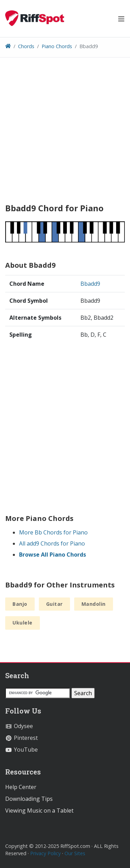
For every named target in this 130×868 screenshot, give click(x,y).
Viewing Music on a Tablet (39, 811)
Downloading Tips (29, 799)
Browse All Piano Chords (53, 555)
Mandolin (94, 604)
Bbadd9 (90, 284)
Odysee (19, 726)
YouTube (21, 750)
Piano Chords (57, 46)
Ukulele (23, 623)
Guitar (54, 604)
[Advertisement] (65, 133)
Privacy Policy (45, 853)
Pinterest (21, 738)
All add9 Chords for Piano (52, 543)
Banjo (20, 604)
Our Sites (75, 853)
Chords (26, 46)
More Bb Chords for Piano (53, 532)
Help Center (21, 787)
